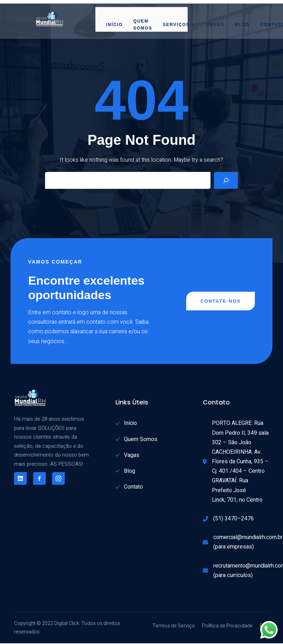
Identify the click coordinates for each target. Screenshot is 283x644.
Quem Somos (143, 25)
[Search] (226, 180)
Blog (242, 25)
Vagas (215, 25)
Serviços (179, 25)
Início (114, 25)
